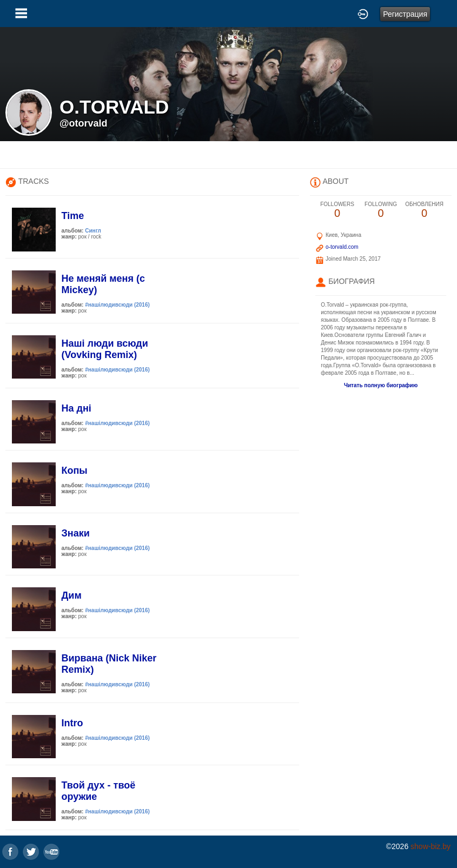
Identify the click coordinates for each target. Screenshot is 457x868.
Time (73, 216)
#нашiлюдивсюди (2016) (117, 305)
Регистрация (405, 14)
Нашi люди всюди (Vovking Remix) (105, 349)
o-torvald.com (342, 247)
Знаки (76, 533)
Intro (72, 723)
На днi (77, 408)
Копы (75, 471)
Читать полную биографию (381, 385)
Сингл (93, 231)
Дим (72, 595)
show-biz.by (430, 846)
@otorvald (84, 123)
